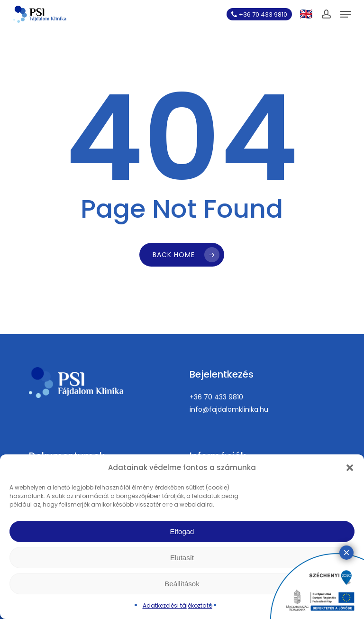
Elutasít (182, 558)
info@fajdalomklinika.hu (229, 409)
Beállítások (182, 584)
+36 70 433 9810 (216, 397)
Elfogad (182, 531)
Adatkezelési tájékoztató (177, 605)
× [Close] (346, 552)
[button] (350, 468)
